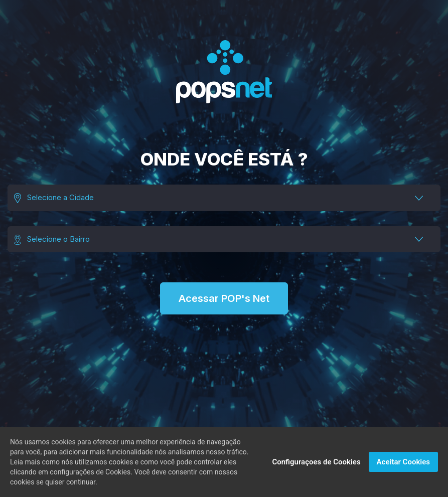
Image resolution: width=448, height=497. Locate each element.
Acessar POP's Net (224, 298)
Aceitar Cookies (403, 462)
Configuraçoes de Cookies (316, 462)
